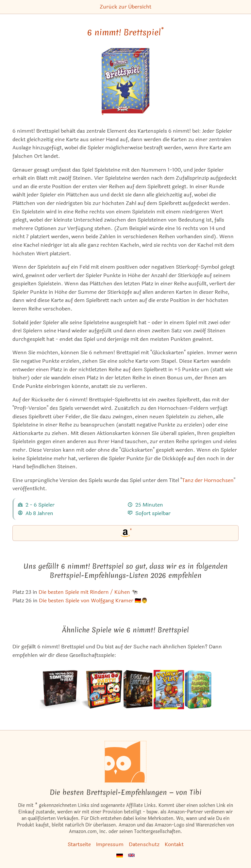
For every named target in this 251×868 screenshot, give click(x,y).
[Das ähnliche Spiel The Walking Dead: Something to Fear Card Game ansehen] (60, 690)
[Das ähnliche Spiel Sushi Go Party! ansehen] (102, 690)
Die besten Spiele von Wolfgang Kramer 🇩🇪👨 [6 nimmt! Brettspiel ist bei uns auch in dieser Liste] (93, 601)
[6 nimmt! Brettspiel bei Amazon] (126, 85)
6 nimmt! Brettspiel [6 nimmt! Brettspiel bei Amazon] (125, 32)
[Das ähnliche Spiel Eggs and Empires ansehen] (138, 690)
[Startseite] (125, 762)
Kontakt (174, 844)
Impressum (110, 844)
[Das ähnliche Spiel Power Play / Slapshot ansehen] (169, 690)
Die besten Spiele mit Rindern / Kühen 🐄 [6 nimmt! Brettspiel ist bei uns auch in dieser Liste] (88, 592)
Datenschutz (144, 844)
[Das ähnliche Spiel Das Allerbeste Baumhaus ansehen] (198, 690)
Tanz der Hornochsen (208, 480)
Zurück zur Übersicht (125, 7)
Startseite (79, 844)
